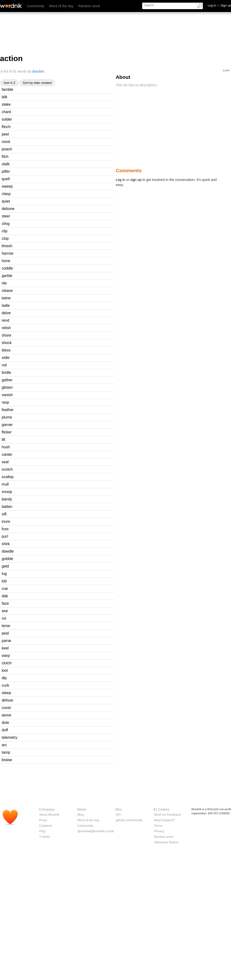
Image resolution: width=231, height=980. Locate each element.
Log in (120, 180)
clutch (7, 663)
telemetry (10, 737)
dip (4, 678)
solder (7, 119)
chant (6, 112)
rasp (5, 402)
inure (6, 521)
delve (6, 313)
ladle (6, 305)
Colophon (46, 826)
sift (4, 514)
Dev (119, 809)
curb (5, 685)
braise (7, 760)
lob (4, 581)
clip (5, 231)
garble (7, 276)
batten (7, 507)
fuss (5, 529)
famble (7, 89)
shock (7, 343)
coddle (7, 268)
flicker (7, 432)
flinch (6, 127)
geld (5, 566)
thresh (7, 246)
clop (5, 238)
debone (8, 209)
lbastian (38, 71)
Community (35, 6)
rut (4, 618)
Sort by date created (37, 83)
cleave (7, 291)
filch (5, 157)
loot (5, 670)
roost (6, 142)
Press (43, 820)
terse (6, 626)
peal (5, 633)
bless (6, 350)
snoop (7, 492)
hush (6, 447)
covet (6, 708)
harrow (7, 253)
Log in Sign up (219, 5)
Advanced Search (166, 842)
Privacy (159, 831)
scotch (7, 469)
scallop (8, 477)
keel (5, 648)
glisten (7, 387)
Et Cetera (161, 809)
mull (5, 484)
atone (6, 715)
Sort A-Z (10, 83)
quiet (6, 201)
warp (6, 656)
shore (6, 335)
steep (6, 693)
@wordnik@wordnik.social (96, 831)
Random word (89, 6)
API (118, 815)
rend (6, 320)
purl (5, 536)
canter (7, 454)
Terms (158, 826)
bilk (5, 97)
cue (5, 589)
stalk (6, 164)
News (82, 809)
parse (6, 641)
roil (4, 365)
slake (6, 104)
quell (6, 179)
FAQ (42, 831)
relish (6, 328)
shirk (6, 544)
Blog (81, 815)
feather (8, 410)
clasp (6, 194)
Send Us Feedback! (167, 815)
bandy (7, 499)
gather (7, 380)
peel (5, 134)
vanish (7, 395)
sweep (7, 186)
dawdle (8, 551)
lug (4, 574)
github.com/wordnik (129, 820)
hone (6, 261)
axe (5, 611)
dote (5, 723)
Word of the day (61, 6)
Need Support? (164, 820)
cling (6, 224)
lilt (3, 440)
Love (226, 70)
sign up (136, 180)
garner (7, 425)
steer (6, 216)
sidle (6, 358)
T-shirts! (45, 837)
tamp (6, 752)
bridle (6, 373)
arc (4, 745)
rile (4, 283)
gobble (7, 559)
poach (7, 149)
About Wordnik (49, 815)
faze (5, 603)
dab (5, 596)
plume (7, 417)
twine (6, 298)
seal (5, 462)
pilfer (6, 171)
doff (5, 730)
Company (47, 809)
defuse (7, 700)
